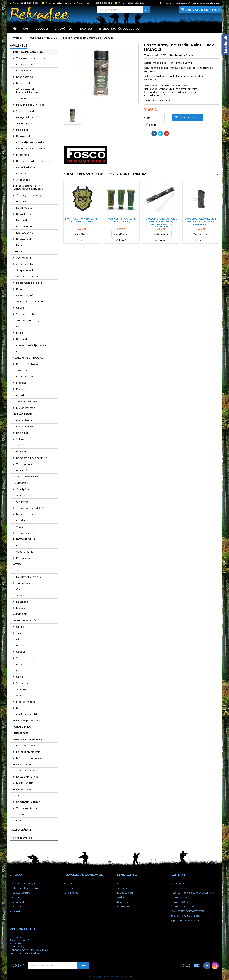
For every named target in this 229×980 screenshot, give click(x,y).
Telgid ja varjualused (28, 477)
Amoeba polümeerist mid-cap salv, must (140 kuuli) (201, 222)
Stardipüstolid (24, 489)
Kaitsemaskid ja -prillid (29, 283)
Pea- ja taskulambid (28, 117)
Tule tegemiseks (26, 464)
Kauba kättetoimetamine (25, 888)
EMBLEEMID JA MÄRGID (27, 739)
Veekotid (22, 595)
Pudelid (21, 821)
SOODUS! (42, 29)
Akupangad (23, 180)
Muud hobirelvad (26, 514)
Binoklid (21, 452)
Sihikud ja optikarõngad (30, 195)
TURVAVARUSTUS (24, 539)
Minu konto (127, 875)
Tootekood (151, 55)
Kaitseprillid (23, 83)
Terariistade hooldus (28, 402)
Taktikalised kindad (27, 98)
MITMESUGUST (22, 764)
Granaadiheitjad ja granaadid (33, 345)
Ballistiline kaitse (26, 167)
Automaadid (24, 258)
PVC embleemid (26, 746)
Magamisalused (25, 427)
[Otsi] (123, 10)
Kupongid (123, 902)
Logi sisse (181, 3)
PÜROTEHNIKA (22, 727)
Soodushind (17, 902)
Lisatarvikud (23, 326)
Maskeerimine (25, 64)
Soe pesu (22, 689)
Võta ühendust (72, 893)
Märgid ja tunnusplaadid (30, 758)
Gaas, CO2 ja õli (25, 295)
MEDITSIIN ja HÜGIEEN (26, 721)
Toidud (20, 796)
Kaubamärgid (21, 830)
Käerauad (22, 545)
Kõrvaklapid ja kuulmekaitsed (33, 161)
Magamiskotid (25, 420)
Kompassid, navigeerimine (32, 458)
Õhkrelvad (22, 502)
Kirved (20, 395)
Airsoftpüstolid (25, 264)
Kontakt (178, 875)
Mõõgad (21, 383)
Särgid (20, 627)
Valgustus (22, 439)
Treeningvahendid (27, 771)
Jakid (19, 633)
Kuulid (20, 289)
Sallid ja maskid (25, 658)
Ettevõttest (64, 29)
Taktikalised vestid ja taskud (32, 58)
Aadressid (123, 897)
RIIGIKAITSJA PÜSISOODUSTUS (119, 29)
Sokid (20, 677)
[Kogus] (159, 117)
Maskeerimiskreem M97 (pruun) (121, 220)
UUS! (26, 29)
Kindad (20, 670)
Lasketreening (25, 233)
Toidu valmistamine (27, 808)
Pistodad (21, 389)
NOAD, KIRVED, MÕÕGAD (28, 358)
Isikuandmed (125, 883)
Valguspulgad (24, 123)
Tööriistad (22, 445)
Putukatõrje (23, 470)
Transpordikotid (25, 583)
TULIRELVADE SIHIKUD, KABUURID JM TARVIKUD (28, 187)
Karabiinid (22, 130)
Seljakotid (22, 570)
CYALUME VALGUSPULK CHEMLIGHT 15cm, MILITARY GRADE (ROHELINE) (161, 223)
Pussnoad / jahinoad (28, 364)
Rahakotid (22, 602)
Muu (19, 352)
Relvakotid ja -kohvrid (29, 577)
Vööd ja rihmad (25, 111)
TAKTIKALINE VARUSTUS (28, 52)
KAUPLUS (86, 29)
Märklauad (22, 520)
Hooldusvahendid (27, 714)
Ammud (21, 495)
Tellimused (123, 888)
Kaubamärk (178, 55)
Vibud (20, 527)
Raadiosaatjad (25, 77)
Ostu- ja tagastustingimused (26, 883)
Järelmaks (69, 888)
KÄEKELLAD (20, 614)
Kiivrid (20, 333)
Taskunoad (23, 370)
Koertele (21, 174)
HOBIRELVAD (21, 483)
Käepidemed (24, 226)
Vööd (19, 696)
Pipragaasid (23, 558)
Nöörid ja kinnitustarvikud (31, 149)
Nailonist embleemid (28, 752)
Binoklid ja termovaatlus (30, 142)
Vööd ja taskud (25, 552)
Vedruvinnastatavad (28, 276)
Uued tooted (17, 907)
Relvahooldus (24, 208)
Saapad (21, 652)
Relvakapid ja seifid (27, 777)
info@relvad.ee (62, 3)
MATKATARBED (22, 414)
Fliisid (19, 639)
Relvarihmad (24, 71)
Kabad (20, 245)
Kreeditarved (125, 893)
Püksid (20, 645)
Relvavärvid (23, 136)
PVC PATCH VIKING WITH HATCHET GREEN (82, 220)
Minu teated (124, 907)
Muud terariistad (26, 408)
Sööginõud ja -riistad (28, 802)
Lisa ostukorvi (187, 117)
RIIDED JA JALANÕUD (26, 620)
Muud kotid (23, 608)
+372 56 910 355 (30, 3)
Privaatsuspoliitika (20, 893)
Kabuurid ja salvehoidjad (30, 105)
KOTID (17, 564)
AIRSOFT (18, 251)
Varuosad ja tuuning (28, 320)
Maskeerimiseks (26, 702)
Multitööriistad (25, 377)
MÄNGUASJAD (25, 783)
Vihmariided (23, 683)
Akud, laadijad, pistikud (30, 301)
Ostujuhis (15, 897)
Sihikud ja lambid (26, 314)
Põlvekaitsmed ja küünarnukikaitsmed (28, 91)
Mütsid (20, 664)
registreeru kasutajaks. (205, 3)
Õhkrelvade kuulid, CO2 (30, 508)
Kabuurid (22, 220)
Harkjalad (22, 201)
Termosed (22, 814)
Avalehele (19, 46)
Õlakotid (21, 589)
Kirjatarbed (23, 155)
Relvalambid (24, 239)
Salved (20, 308)
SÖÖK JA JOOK (22, 789)
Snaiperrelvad (25, 270)
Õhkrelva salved (26, 533)
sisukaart (15, 911)
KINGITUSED (20, 733)
